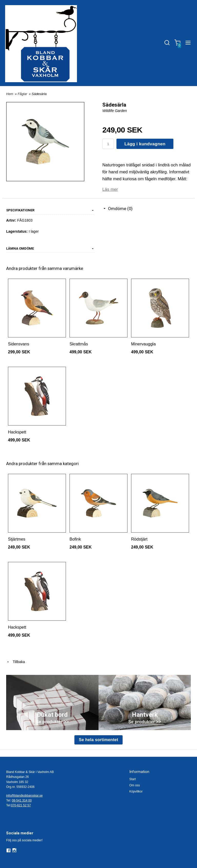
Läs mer (110, 189)
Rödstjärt (139, 539)
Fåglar (23, 94)
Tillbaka (16, 662)
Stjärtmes (17, 539)
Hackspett (17, 432)
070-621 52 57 (21, 805)
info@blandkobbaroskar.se (24, 796)
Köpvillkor (136, 791)
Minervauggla (143, 344)
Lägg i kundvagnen (145, 144)
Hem (10, 94)
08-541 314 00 (22, 800)
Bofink (75, 539)
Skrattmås (79, 344)
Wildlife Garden (115, 111)
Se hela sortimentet (98, 740)
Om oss (135, 785)
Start (132, 779)
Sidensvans (19, 344)
